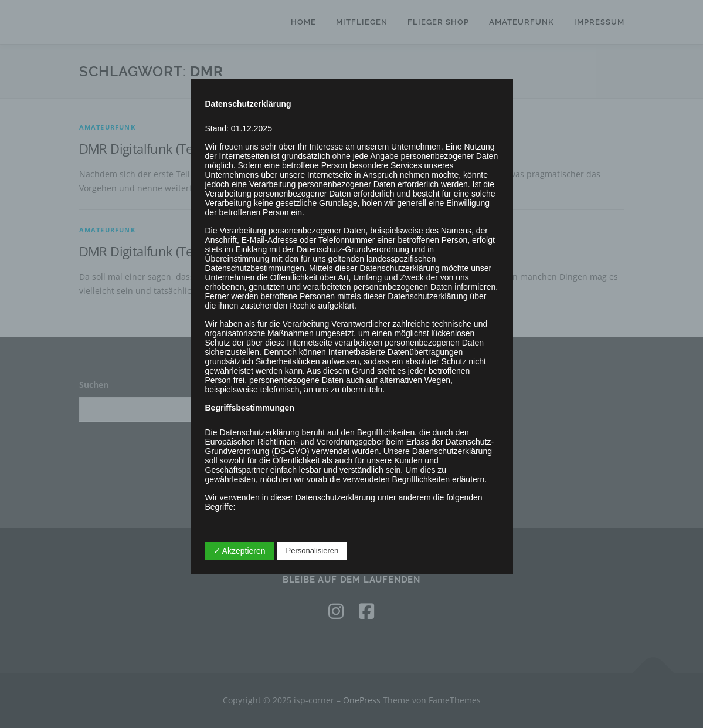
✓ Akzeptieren (240, 551)
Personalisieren (313, 551)
